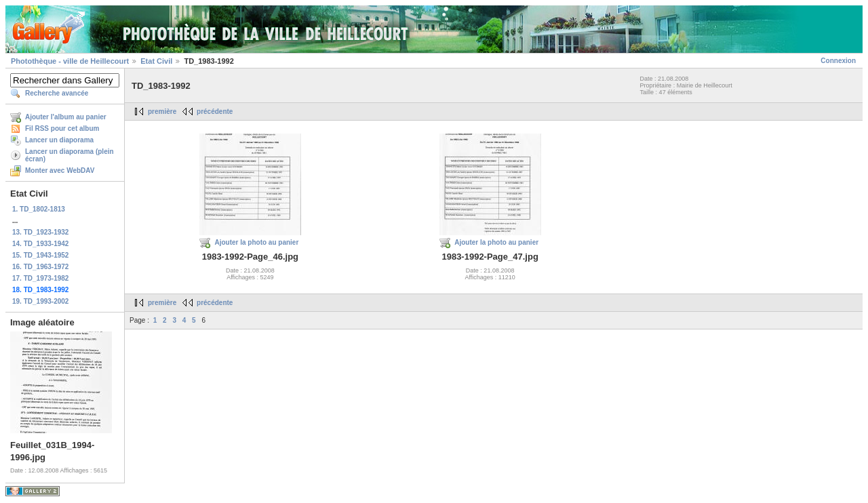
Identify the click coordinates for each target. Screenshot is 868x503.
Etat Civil (156, 61)
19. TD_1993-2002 (40, 301)
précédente (215, 112)
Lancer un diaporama (59, 140)
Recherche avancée (57, 93)
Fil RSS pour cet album (62, 128)
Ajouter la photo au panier (256, 242)
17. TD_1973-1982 (40, 278)
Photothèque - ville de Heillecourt (70, 61)
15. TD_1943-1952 (40, 255)
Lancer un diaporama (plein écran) (70, 155)
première (162, 112)
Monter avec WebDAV (60, 170)
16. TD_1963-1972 (40, 267)
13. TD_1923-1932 (40, 232)
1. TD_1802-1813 (39, 209)
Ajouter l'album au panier (66, 117)
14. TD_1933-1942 (40, 244)
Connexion (838, 61)
